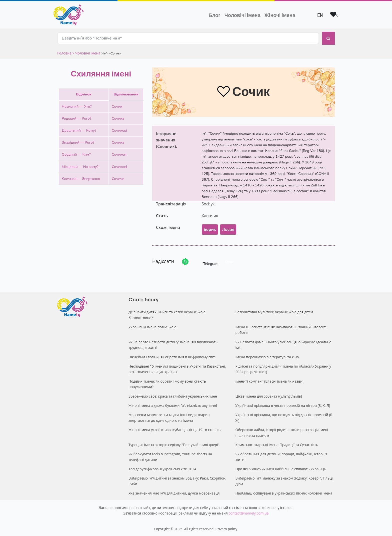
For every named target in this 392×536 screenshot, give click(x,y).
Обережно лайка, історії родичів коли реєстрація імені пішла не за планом (282, 431)
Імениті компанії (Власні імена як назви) (269, 380)
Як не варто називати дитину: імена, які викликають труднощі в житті (173, 343)
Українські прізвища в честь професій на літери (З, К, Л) (283, 404)
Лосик (228, 228)
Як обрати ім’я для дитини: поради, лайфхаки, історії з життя (281, 455)
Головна (65, 52)
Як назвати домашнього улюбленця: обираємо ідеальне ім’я (283, 343)
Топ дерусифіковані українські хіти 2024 (162, 468)
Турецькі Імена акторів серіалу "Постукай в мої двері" (174, 443)
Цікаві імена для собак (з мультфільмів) (269, 395)
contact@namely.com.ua (248, 512)
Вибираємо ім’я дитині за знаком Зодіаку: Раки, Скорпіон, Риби (177, 480)
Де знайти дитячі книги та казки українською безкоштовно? (167, 313)
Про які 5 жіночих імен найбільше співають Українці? (281, 468)
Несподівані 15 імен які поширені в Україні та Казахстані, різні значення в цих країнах (177, 368)
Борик (210, 228)
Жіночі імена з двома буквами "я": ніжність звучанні (173, 404)
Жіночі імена (280, 15)
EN (320, 15)
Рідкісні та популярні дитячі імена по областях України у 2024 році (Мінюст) (283, 368)
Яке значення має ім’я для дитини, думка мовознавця (174, 492)
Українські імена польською (152, 326)
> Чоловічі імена (86, 52)
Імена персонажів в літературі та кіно (267, 356)
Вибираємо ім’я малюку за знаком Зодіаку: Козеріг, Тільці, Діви (285, 480)
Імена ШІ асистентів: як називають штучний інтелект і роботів (282, 328)
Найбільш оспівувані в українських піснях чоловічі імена (284, 492)
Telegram (206, 261)
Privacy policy (226, 528)
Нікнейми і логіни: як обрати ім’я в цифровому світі (172, 356)
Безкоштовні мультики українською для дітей (274, 311)
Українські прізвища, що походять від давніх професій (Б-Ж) (284, 416)
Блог (214, 15)
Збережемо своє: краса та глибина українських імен (173, 395)
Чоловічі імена (243, 14)
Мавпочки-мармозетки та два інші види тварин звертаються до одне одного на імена (169, 416)
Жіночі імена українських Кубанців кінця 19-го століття (175, 428)
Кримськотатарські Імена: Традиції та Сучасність (277, 443)
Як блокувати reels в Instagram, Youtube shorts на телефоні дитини (170, 455)
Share (230, 261)
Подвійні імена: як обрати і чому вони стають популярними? (167, 383)
